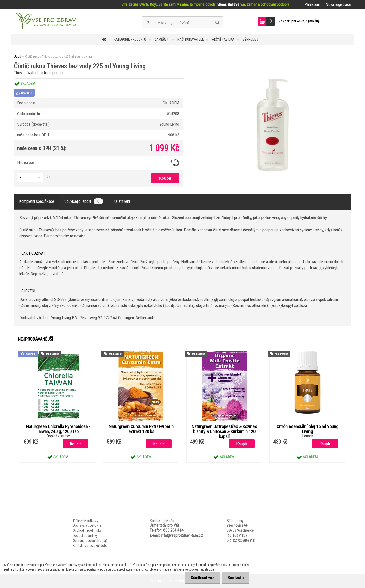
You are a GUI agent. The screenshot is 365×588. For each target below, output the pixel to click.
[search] (217, 23)
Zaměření (162, 39)
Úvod (17, 56)
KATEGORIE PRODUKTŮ (130, 39)
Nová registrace (338, 4)
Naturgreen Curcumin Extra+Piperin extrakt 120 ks (141, 429)
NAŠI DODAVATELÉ (191, 39)
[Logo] (46, 22)
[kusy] (30, 177)
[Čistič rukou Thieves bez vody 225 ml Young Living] (273, 78)
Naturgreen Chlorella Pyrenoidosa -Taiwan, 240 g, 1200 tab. (58, 429)
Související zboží (84, 201)
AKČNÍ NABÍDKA (223, 39)
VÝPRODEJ (250, 39)
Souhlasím (235, 578)
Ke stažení (122, 201)
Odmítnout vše (201, 578)
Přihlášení (312, 4)
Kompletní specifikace (37, 201)
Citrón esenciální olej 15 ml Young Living (307, 429)
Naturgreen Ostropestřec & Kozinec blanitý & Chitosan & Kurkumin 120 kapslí (224, 432)
